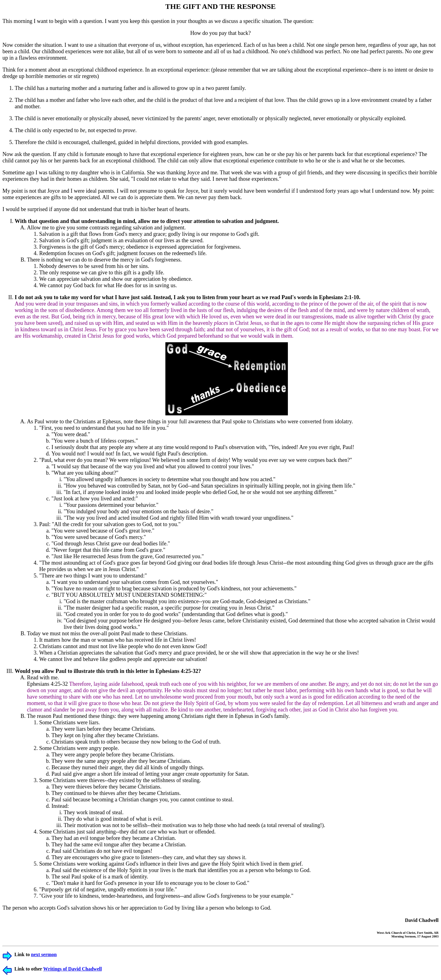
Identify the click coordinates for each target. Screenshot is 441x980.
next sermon (44, 954)
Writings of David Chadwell (72, 969)
